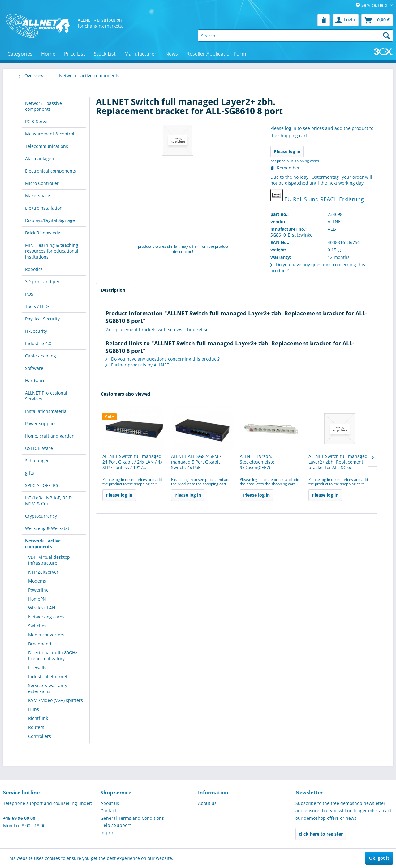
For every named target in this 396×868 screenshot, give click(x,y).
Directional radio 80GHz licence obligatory (53, 656)
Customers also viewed (126, 394)
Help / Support (116, 825)
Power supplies (41, 423)
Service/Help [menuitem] (372, 5)
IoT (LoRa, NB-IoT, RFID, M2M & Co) (49, 501)
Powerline (38, 590)
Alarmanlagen (40, 158)
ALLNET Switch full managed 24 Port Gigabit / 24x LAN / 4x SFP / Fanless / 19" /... (132, 462)
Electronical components (51, 171)
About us (110, 803)
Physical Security (42, 319)
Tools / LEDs (37, 306)
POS (29, 294)
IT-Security (36, 331)
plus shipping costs (303, 161)
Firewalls (37, 667)
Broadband (40, 644)
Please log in (287, 151)
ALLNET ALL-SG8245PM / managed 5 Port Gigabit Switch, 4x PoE (196, 462)
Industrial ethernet (48, 676)
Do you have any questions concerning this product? (163, 359)
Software (34, 368)
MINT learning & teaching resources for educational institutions (52, 251)
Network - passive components (43, 106)
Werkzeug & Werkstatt (48, 528)
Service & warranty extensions (48, 688)
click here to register (321, 834)
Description (113, 290)
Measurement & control (50, 134)
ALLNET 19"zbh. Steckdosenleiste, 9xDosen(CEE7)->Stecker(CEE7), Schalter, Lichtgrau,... (265, 462)
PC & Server (37, 121)
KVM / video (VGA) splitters (56, 700)
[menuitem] (324, 20)
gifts (30, 473)
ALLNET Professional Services (46, 396)
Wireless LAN (42, 608)
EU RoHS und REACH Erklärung (317, 196)
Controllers (40, 736)
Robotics (34, 269)
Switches (37, 626)
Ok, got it (379, 858)
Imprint (108, 833)
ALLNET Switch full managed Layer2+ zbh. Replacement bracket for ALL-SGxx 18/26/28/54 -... (338, 462)
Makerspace (38, 196)
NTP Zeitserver (43, 572)
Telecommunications (47, 146)
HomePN (37, 599)
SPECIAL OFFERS (42, 485)
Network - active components (43, 544)
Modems (37, 581)
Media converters (46, 635)
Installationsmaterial (46, 411)
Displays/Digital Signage (50, 220)
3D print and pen (43, 282)
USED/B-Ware (39, 448)
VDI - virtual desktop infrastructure (49, 560)
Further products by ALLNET (137, 365)
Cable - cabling (41, 356)
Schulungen (37, 461)
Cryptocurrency (41, 516)
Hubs (34, 709)
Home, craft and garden (50, 436)
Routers (36, 727)
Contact (108, 811)
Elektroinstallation (44, 208)
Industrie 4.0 (38, 343)
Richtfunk (38, 718)
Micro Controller (42, 183)
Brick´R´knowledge (44, 233)
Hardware (35, 381)
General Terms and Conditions (132, 818)
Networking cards (46, 617)
